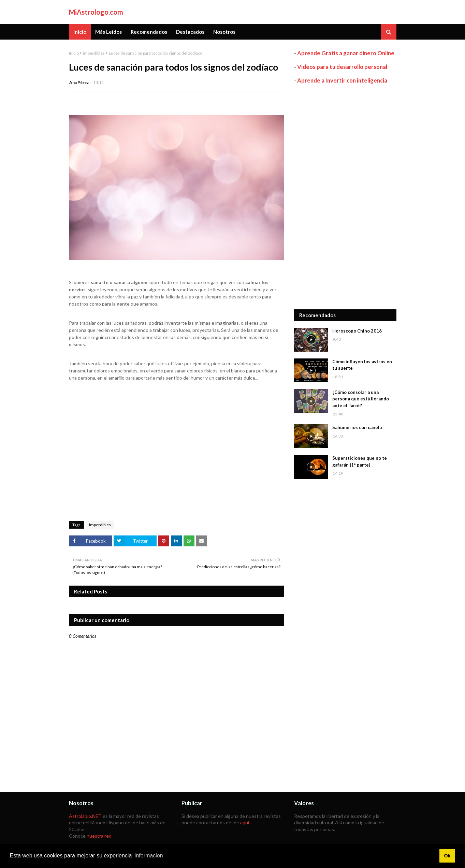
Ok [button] (447, 856)
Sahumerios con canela (357, 427)
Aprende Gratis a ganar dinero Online (346, 53)
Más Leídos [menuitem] (108, 32)
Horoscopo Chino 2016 (357, 331)
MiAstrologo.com (96, 12)
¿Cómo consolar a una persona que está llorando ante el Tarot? (361, 399)
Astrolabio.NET (85, 816)
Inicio (74, 53)
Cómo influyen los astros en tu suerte (362, 365)
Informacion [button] (149, 856)
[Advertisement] (345, 197)
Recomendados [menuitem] (149, 32)
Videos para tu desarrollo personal (342, 67)
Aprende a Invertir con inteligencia (342, 80)
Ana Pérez (79, 82)
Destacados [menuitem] (190, 32)
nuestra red (99, 836)
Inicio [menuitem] (80, 32)
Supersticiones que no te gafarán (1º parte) (360, 461)
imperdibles (94, 53)
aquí (245, 822)
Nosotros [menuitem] (224, 32)
